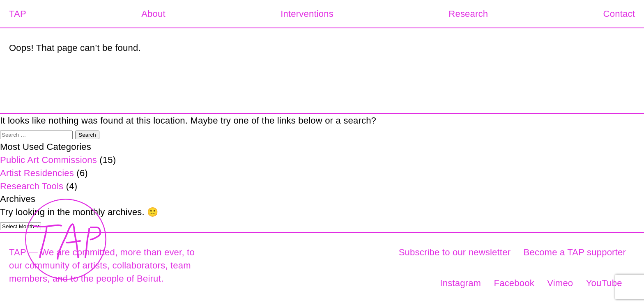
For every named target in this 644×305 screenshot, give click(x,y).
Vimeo (560, 283)
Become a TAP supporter (575, 252)
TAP (18, 14)
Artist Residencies (37, 173)
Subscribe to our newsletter (455, 252)
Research (468, 14)
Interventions (307, 14)
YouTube (604, 283)
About (153, 14)
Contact (619, 14)
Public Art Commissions (48, 160)
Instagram (460, 283)
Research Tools (32, 186)
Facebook (514, 283)
